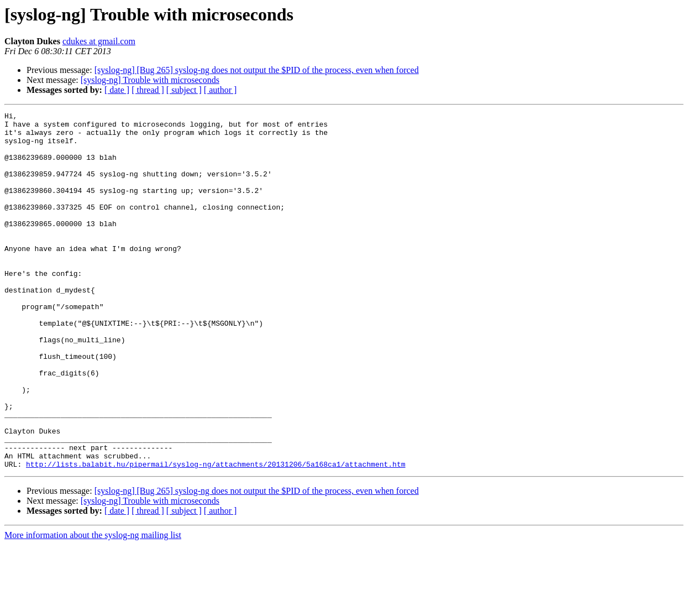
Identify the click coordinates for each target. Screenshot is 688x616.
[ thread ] (148, 90)
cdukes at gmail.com (99, 41)
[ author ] (220, 90)
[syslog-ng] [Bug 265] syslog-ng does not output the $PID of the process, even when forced (257, 70)
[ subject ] (184, 90)
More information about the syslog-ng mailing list (93, 606)
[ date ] (117, 90)
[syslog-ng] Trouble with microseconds (150, 80)
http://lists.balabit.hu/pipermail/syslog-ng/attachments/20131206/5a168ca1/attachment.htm (216, 535)
